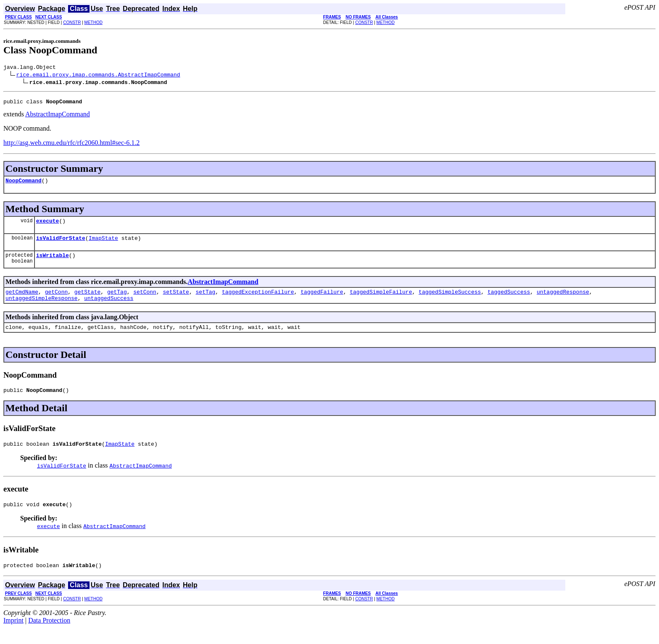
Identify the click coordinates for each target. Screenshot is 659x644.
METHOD (94, 22)
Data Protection (49, 637)
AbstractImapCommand (58, 117)
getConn (57, 300)
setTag (206, 300)
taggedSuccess (509, 300)
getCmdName (22, 300)
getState (87, 300)
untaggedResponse (563, 300)
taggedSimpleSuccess (450, 300)
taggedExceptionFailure (258, 300)
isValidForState (61, 244)
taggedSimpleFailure (381, 300)
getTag (117, 300)
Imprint (13, 637)
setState (176, 300)
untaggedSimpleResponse (42, 308)
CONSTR (72, 22)
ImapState (103, 244)
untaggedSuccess (109, 308)
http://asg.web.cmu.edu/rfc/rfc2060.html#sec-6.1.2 (71, 145)
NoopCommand (24, 184)
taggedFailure (322, 300)
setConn (145, 300)
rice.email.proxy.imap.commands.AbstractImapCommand (98, 76)
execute (48, 226)
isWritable (53, 263)
